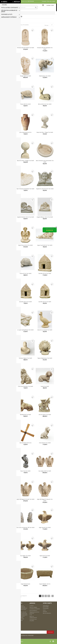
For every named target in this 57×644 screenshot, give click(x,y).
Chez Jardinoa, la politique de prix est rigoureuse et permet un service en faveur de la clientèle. (22, 608)
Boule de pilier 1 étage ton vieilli (45, 132)
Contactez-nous (33, 619)
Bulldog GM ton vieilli (25, 415)
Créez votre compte (51, 1)
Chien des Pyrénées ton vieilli (25, 386)
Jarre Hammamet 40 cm (25, 132)
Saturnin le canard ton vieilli (45, 330)
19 (49, 596)
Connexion (44, 1)
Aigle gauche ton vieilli (45, 527)
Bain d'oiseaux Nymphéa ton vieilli (25, 189)
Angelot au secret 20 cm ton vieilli (45, 189)
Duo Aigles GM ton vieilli (45, 471)
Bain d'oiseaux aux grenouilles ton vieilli (45, 161)
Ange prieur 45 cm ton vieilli (25, 245)
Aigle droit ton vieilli (45, 556)
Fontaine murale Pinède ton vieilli (25, 48)
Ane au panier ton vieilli (45, 415)
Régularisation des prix (21, 612)
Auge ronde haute (25, 584)
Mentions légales (33, 607)
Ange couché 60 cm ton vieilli (45, 245)
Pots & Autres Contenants (7, 20)
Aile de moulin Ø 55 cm (25, 443)
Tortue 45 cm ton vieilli (25, 273)
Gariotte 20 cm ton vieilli (45, 302)
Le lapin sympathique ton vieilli (25, 330)
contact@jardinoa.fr (9, 618)
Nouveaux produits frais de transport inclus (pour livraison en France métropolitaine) (22, 615)
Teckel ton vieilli (45, 386)
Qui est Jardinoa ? (33, 610)
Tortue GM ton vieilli (25, 104)
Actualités (32, 621)
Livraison (32, 606)
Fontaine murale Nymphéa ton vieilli (45, 48)
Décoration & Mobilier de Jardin (8, 25)
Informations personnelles (46, 606)
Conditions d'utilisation (35, 609)
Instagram (53, 641)
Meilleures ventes (20, 619)
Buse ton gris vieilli (25, 471)
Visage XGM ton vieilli (25, 76)
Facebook (50, 641)
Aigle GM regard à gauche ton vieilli (45, 500)
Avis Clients (50, 229)
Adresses (45, 612)
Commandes (46, 608)
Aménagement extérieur (7, 32)
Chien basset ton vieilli (45, 443)
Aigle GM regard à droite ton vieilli (25, 499)
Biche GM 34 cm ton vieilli (45, 104)
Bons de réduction (47, 613)
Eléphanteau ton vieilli (45, 76)
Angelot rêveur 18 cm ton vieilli (45, 217)
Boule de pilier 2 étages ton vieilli (25, 161)
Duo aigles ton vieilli (25, 556)
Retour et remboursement (33, 617)
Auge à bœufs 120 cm (45, 584)
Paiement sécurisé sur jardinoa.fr (34, 613)
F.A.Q (31, 615)
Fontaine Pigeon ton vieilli (25, 358)
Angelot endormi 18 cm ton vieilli (25, 217)
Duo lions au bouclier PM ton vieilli (25, 527)
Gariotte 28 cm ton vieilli (25, 302)
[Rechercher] (28, 7)
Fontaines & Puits (8, 28)
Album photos (19, 620)
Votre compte (47, 603)
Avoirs (44, 610)
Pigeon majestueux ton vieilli (45, 358)
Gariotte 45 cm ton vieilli (45, 273)
